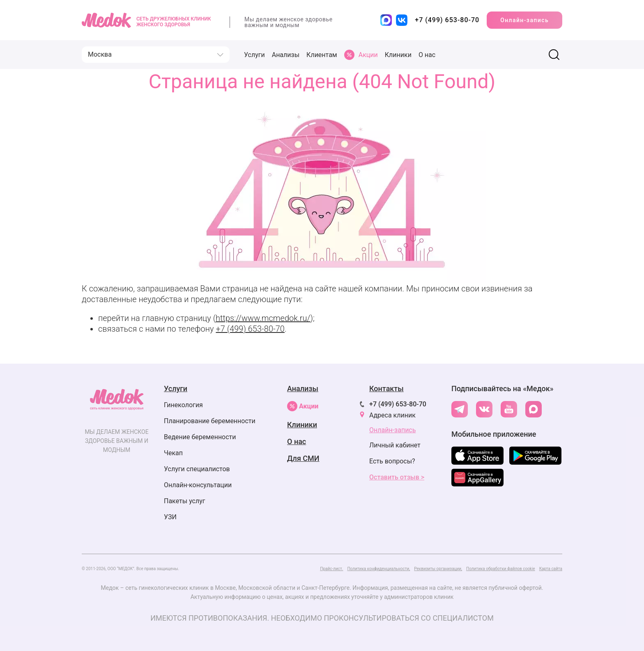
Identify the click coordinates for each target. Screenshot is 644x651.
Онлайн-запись (524, 20)
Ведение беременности (200, 437)
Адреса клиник (392, 415)
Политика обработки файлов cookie (501, 569)
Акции (303, 406)
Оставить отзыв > (397, 477)
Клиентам (322, 55)
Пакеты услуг (185, 501)
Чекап (173, 453)
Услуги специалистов (197, 469)
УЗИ (170, 517)
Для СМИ (303, 458)
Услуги (254, 55)
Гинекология (183, 405)
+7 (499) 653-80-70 (250, 329)
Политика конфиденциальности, (378, 569)
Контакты (386, 389)
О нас (427, 55)
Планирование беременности (210, 421)
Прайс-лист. (331, 569)
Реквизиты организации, (438, 569)
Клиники (398, 55)
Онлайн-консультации (198, 485)
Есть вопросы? (392, 461)
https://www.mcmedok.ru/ (263, 318)
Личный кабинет (395, 445)
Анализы (286, 55)
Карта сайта (551, 569)
